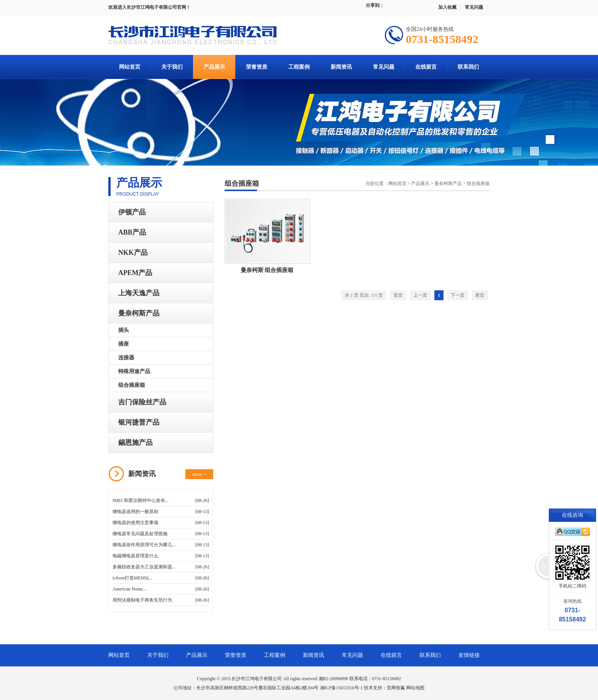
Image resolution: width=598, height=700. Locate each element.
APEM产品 (135, 273)
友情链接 (469, 655)
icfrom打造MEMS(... (132, 578)
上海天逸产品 (139, 293)
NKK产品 (133, 253)
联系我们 (468, 67)
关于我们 (172, 67)
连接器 (126, 358)
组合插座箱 (132, 385)
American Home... (129, 589)
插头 (124, 330)
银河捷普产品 (139, 422)
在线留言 (426, 67)
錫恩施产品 (135, 443)
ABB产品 (132, 232)
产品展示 (214, 67)
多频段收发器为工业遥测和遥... (144, 567)
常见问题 (474, 7)
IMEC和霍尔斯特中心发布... (141, 500)
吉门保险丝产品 (142, 402)
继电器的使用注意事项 (135, 523)
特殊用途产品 (134, 371)
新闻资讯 (341, 67)
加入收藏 (447, 7)
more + (199, 474)
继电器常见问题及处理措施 (140, 534)
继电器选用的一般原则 (135, 512)
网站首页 (130, 67)
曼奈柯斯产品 (139, 313)
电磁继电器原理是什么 (135, 556)
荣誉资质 (257, 67)
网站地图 (415, 688)
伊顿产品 (132, 212)
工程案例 (299, 67)
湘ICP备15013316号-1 (342, 688)
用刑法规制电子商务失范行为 (142, 600)
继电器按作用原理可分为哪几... (144, 545)
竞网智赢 (396, 688)
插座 (124, 344)
